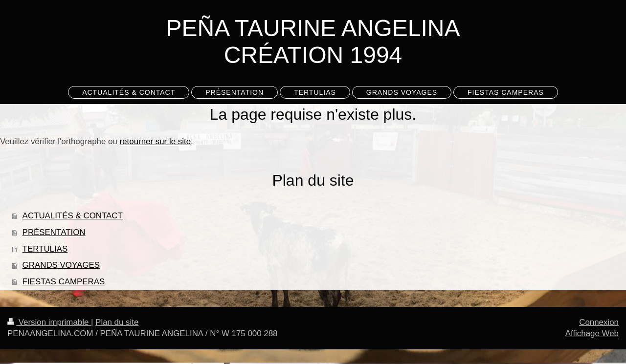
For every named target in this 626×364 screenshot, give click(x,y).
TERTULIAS (45, 249)
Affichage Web (592, 333)
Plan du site (117, 322)
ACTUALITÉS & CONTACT (73, 216)
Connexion (599, 322)
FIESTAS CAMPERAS (64, 282)
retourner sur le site (156, 141)
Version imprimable (49, 322)
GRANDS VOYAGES (61, 265)
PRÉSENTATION (54, 232)
